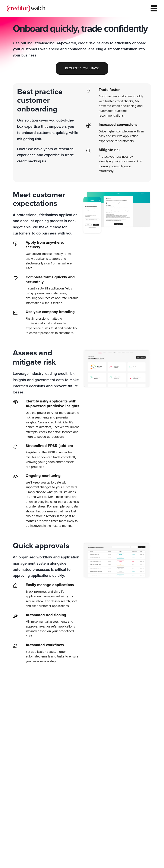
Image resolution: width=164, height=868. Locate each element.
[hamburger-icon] (154, 9)
